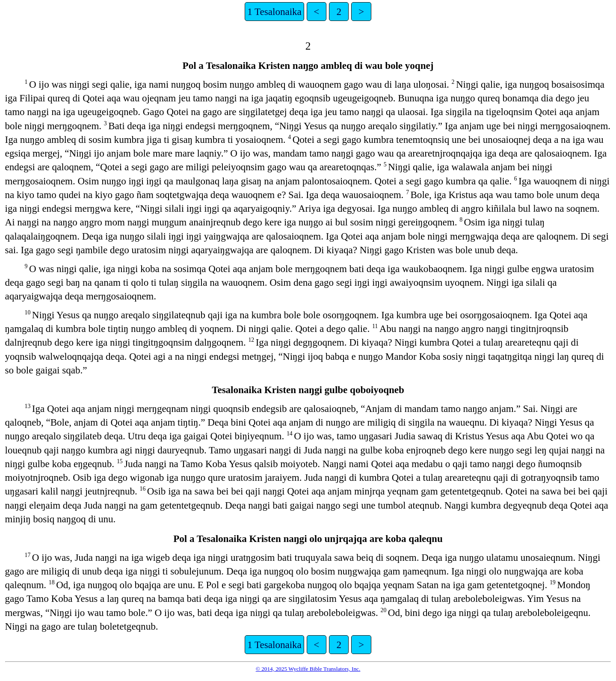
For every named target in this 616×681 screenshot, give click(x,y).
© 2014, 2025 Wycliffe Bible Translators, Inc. (308, 669)
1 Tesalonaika (274, 12)
